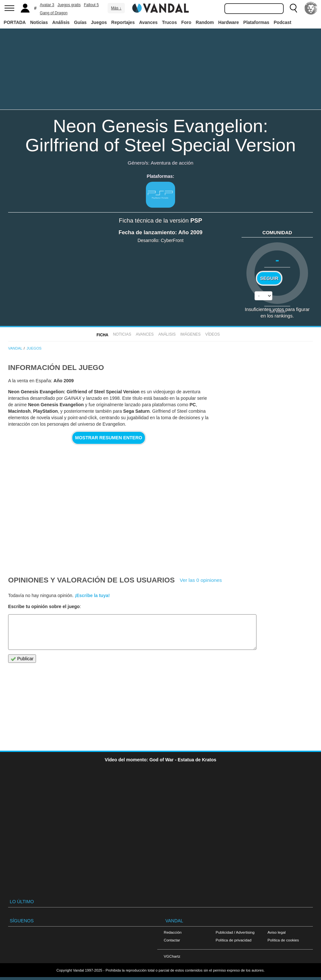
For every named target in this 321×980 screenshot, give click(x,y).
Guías (80, 22)
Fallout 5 (91, 5)
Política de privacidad (233, 940)
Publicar (22, 659)
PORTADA (15, 22)
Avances (148, 22)
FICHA (102, 335)
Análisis (61, 22)
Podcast (282, 22)
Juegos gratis (69, 5)
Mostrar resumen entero (109, 438)
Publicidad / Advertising (235, 932)
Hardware (229, 22)
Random (205, 22)
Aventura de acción (172, 163)
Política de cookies (283, 940)
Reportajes (123, 22)
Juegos (99, 22)
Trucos (170, 22)
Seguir (269, 278)
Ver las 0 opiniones (201, 580)
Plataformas (256, 22)
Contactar (172, 940)
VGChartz (172, 956)
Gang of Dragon (54, 13)
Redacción (173, 932)
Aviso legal (277, 932)
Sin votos (277, 311)
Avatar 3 (47, 5)
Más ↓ (116, 8)
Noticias (39, 22)
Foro (186, 22)
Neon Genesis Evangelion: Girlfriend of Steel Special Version (160, 135)
